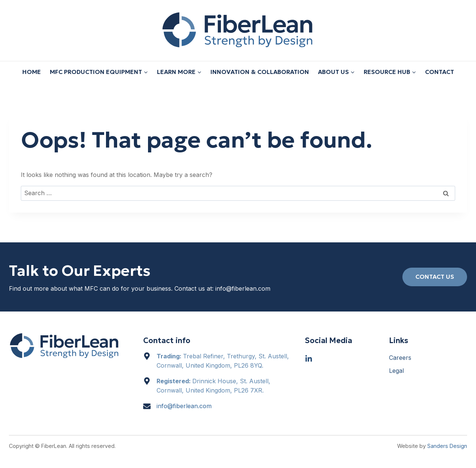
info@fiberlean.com (243, 288)
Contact (440, 72)
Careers (400, 358)
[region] (238, 446)
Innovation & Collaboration (260, 72)
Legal (396, 371)
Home (32, 72)
